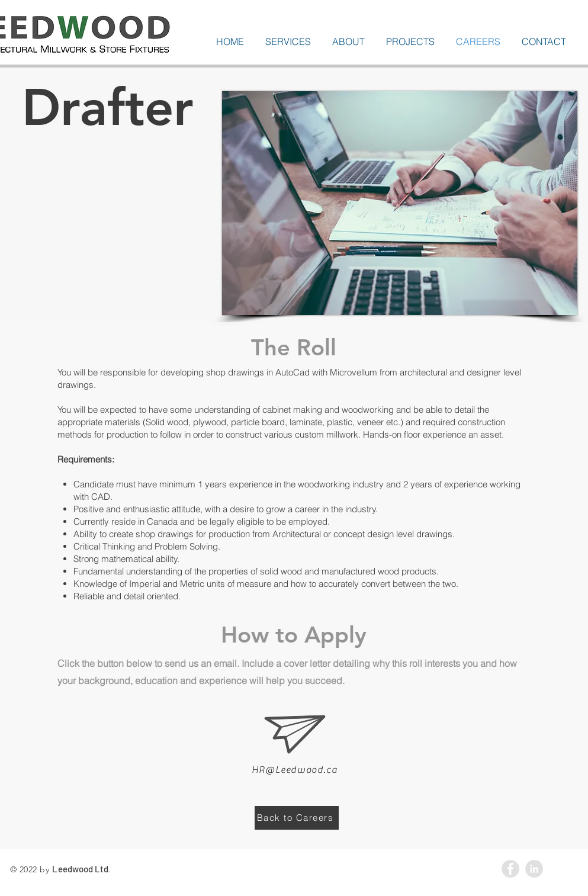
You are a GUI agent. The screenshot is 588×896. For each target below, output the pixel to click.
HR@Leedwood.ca (295, 770)
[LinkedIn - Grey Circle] (534, 869)
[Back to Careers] (297, 818)
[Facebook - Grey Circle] (510, 869)
